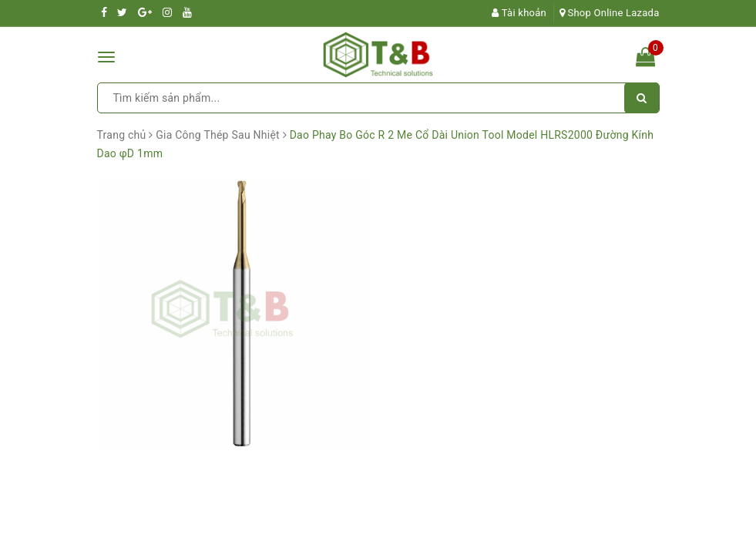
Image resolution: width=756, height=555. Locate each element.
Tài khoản (519, 13)
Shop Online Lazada (610, 13)
